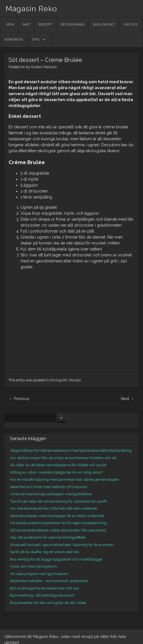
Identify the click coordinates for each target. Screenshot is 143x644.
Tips (36, 40)
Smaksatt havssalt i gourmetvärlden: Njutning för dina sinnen (62, 545)
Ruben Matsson (44, 67)
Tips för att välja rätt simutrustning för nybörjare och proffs (59, 501)
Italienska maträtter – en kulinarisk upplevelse (49, 581)
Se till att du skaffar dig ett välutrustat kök (45, 552)
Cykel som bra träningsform (34, 566)
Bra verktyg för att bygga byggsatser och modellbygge (56, 559)
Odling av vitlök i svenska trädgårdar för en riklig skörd (56, 472)
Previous (19, 399)
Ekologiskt (104, 25)
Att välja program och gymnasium (39, 574)
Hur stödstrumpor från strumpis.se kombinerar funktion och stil (63, 458)
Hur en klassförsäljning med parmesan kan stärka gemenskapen (65, 479)
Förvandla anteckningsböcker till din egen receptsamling (58, 523)
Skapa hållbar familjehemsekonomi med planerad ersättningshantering (71, 450)
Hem (10, 25)
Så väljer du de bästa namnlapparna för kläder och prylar (58, 465)
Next (128, 399)
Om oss (131, 25)
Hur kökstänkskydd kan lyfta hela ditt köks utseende (54, 508)
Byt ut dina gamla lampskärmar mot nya (44, 588)
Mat (26, 25)
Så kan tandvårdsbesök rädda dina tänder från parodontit (58, 530)
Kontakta (14, 40)
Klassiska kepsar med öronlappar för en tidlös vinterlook (57, 516)
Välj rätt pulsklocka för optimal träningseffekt (48, 537)
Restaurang (73, 25)
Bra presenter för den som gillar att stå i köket (48, 603)
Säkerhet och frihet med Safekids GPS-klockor (49, 487)
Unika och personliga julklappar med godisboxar (51, 494)
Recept (45, 25)
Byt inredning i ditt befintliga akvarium (42, 595)
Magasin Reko (31, 9)
